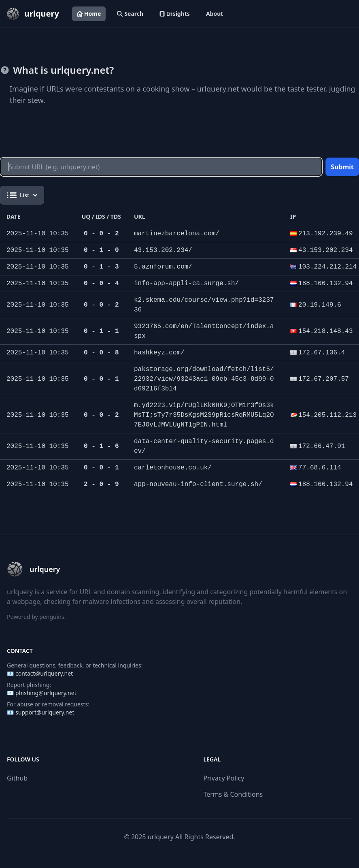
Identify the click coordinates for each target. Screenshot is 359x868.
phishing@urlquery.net (46, 693)
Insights (175, 14)
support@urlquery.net (45, 712)
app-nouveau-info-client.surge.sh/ (198, 484)
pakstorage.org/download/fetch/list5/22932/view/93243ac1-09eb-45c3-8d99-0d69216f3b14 (204, 379)
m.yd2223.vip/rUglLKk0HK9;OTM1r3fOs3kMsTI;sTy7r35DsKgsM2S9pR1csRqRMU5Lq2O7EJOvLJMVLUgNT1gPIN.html (204, 415)
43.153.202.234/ (163, 250)
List (22, 195)
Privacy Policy (224, 778)
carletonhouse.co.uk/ (173, 468)
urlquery (161, 837)
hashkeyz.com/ (159, 353)
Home (89, 14)
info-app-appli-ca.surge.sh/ (186, 284)
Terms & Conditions (233, 794)
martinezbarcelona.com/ (177, 234)
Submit (342, 167)
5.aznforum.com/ (163, 267)
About (215, 14)
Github (17, 778)
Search (130, 14)
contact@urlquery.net (44, 673)
